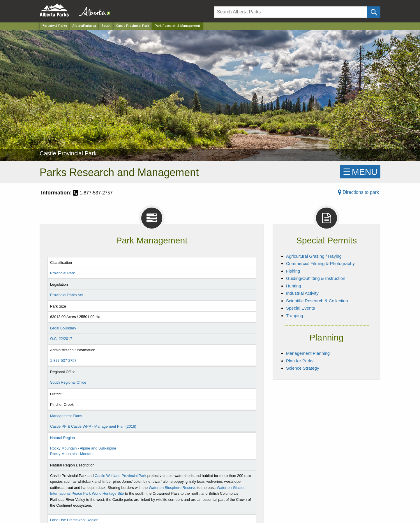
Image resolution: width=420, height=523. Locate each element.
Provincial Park (62, 273)
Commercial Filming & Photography (320, 263)
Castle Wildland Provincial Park (120, 476)
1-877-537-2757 (63, 360)
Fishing (293, 271)
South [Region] (106, 26)
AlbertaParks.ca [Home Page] (84, 26)
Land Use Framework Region (74, 520)
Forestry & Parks (55, 26)
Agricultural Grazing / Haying (314, 256)
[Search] (291, 12)
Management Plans (66, 416)
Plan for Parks (300, 361)
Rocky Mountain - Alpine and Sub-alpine (83, 448)
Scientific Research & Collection (317, 301)
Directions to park (358, 192)
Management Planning (308, 353)
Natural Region (62, 438)
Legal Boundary (63, 328)
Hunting (294, 286)
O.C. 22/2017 (61, 339)
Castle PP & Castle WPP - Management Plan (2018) (93, 426)
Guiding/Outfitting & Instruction (316, 278)
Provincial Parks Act (67, 295)
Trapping (295, 316)
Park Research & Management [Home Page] (177, 26)
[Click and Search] (374, 12)
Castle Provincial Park (133, 26)
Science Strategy (302, 368)
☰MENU (360, 172)
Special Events (300, 308)
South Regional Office (68, 382)
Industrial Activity (302, 293)
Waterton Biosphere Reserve (173, 488)
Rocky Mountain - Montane (72, 454)
